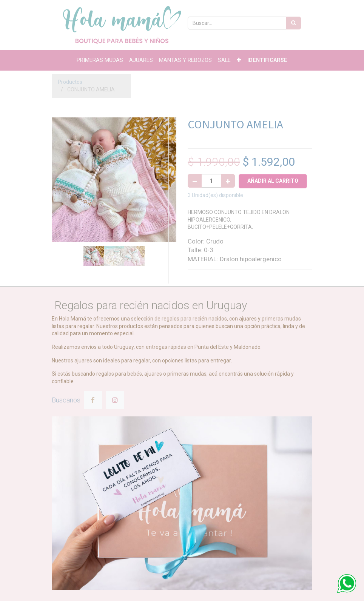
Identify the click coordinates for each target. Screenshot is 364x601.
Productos (70, 82)
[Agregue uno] (228, 181)
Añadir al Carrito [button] (273, 181)
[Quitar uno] (195, 181)
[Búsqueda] (294, 23)
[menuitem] (100, 60)
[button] (239, 60)
